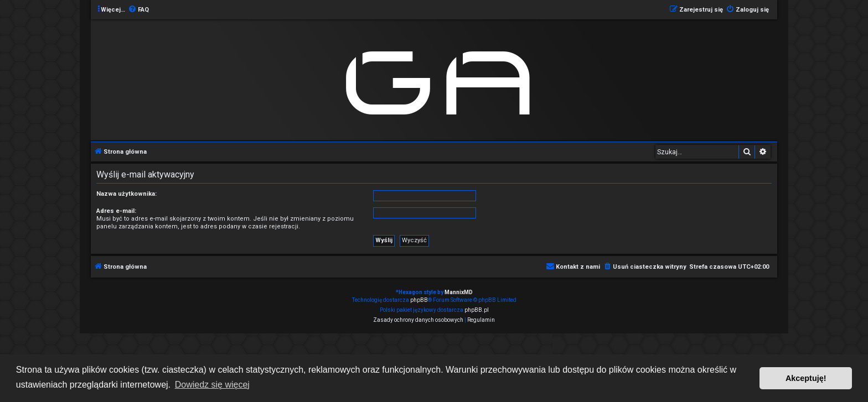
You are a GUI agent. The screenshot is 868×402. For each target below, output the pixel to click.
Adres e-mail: (116, 211)
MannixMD (459, 292)
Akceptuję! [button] (806, 378)
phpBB (419, 300)
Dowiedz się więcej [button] (212, 385)
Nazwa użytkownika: (126, 194)
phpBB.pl (477, 310)
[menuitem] (138, 10)
